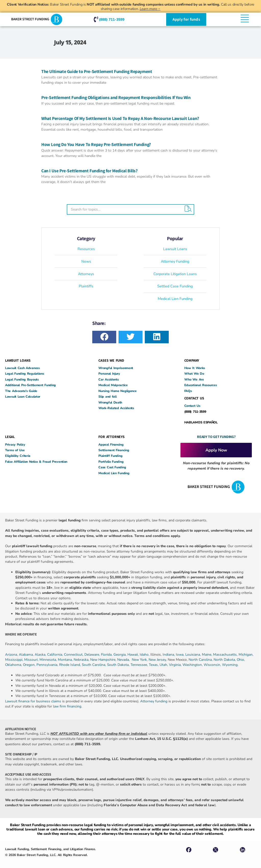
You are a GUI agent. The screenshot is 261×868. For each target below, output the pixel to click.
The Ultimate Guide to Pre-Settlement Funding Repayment (97, 71)
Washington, (193, 665)
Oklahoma (13, 665)
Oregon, (30, 665)
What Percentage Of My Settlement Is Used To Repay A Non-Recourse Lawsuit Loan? (120, 118)
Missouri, (32, 660)
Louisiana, (194, 655)
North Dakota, (225, 660)
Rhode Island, (70, 665)
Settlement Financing (114, 450)
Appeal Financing (111, 444)
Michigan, (246, 655)
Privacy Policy (15, 444)
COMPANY (192, 360)
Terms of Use (15, 450)
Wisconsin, (213, 665)
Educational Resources (201, 385)
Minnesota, (49, 660)
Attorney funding (154, 701)
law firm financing (67, 706)
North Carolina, (201, 660)
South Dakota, (118, 665)
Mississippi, (15, 660)
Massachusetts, (226, 655)
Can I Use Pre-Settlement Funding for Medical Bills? (89, 170)
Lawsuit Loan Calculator (23, 396)
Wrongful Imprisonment (116, 368)
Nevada (123, 660)
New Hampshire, (103, 660)
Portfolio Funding (111, 462)
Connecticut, (74, 655)
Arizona (11, 655)
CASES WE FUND (111, 360)
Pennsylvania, (48, 665)
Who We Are (194, 379)
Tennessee (139, 665)
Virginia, (176, 665)
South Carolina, (94, 665)
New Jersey (157, 660)
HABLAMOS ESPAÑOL (201, 422)
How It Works (195, 368)
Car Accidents (108, 379)
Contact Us (192, 406)
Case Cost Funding (112, 467)
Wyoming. (230, 665)
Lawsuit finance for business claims (33, 701)
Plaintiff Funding (110, 456)
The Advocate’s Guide (21, 391)
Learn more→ (150, 9)
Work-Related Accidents (116, 408)
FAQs (188, 391)
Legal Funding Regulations (25, 374)
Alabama (26, 655)
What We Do (194, 374)
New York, (140, 660)
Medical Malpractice (113, 385)
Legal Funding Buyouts (22, 379)
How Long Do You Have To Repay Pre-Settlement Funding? (96, 144)
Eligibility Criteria (18, 456)
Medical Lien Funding (114, 473)
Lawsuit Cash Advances (22, 368)
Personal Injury (109, 374)
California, (56, 655)
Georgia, (120, 655)
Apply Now (216, 450)
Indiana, (169, 655)
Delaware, (93, 655)
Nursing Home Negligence (117, 391)
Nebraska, (82, 660)
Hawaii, (134, 655)
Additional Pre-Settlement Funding (30, 385)
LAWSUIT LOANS (18, 360)
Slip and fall (107, 396)
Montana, (66, 660)
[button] (104, 337)
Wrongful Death (110, 402)
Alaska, (41, 655)
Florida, (107, 655)
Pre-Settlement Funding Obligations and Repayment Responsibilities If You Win (116, 97)
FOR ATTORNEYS (111, 437)
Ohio (240, 660)
